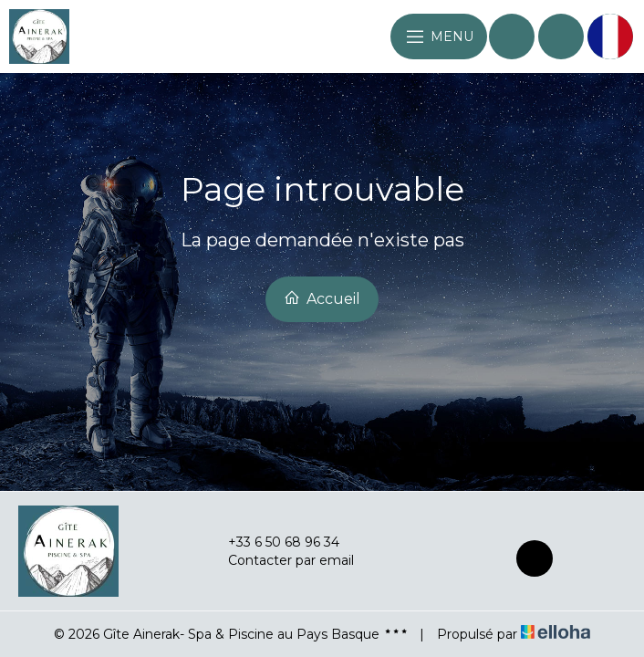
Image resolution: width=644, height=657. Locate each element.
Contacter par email (280, 560)
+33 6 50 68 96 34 (273, 542)
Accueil (322, 298)
